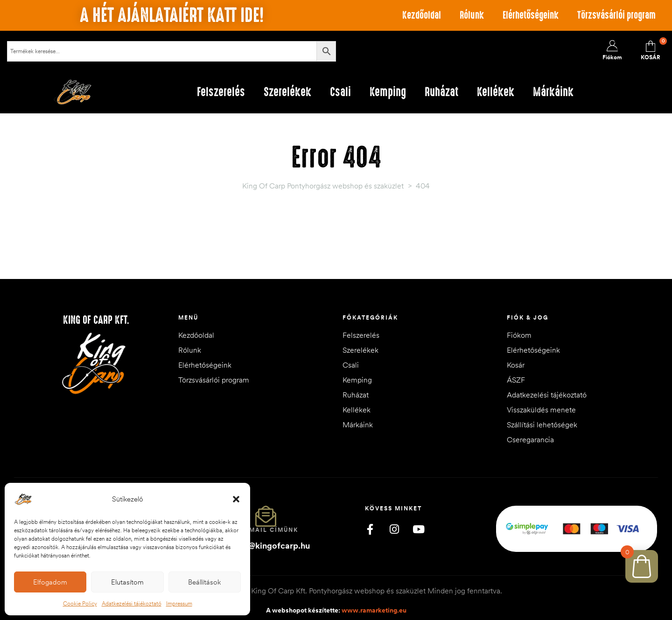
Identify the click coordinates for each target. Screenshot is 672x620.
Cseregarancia (530, 439)
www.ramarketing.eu (374, 610)
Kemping (357, 380)
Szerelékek (360, 350)
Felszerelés (361, 335)
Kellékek (357, 410)
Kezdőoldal (422, 15)
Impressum (179, 603)
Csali (351, 365)
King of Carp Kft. (96, 320)
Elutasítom (127, 582)
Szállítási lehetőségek (542, 425)
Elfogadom (50, 582)
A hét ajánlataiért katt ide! (172, 15)
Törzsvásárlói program (616, 15)
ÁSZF (516, 380)
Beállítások (204, 582)
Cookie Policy (80, 603)
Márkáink (358, 425)
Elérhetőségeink (531, 15)
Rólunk (472, 15)
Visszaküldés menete (541, 410)
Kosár (516, 365)
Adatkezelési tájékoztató (132, 603)
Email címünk (272, 530)
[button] (236, 499)
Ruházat (356, 395)
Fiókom (519, 335)
